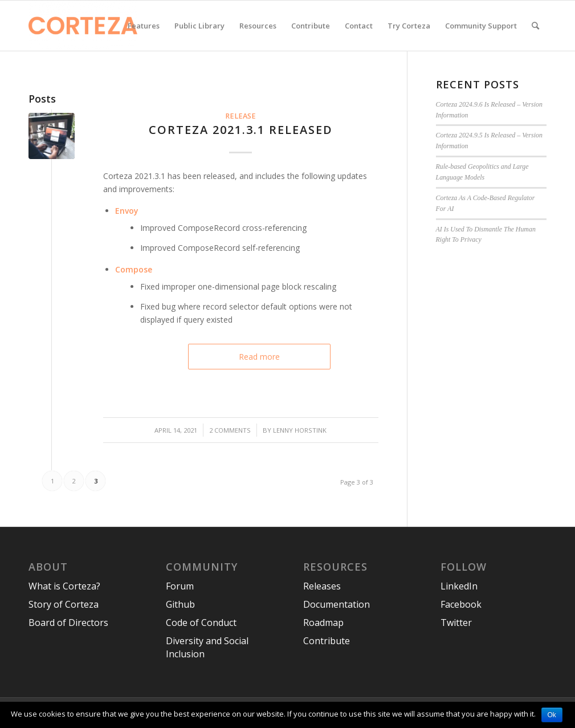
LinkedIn (459, 586)
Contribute (327, 641)
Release (240, 116)
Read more (259, 357)
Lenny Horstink (300, 430)
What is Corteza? (64, 586)
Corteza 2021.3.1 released (241, 130)
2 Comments (230, 430)
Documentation (337, 604)
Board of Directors (68, 623)
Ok (552, 715)
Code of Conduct (201, 623)
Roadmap (323, 623)
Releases (322, 586)
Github (180, 604)
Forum (180, 586)
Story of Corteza (64, 604)
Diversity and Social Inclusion (207, 647)
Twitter (456, 623)
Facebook (461, 604)
